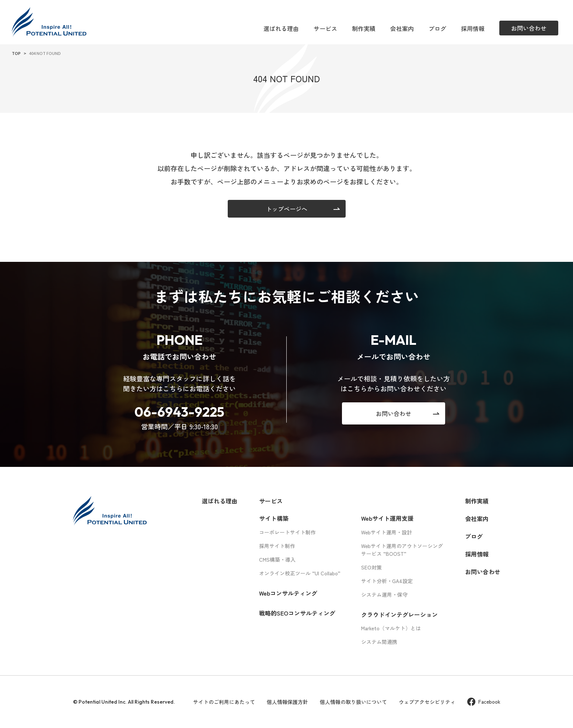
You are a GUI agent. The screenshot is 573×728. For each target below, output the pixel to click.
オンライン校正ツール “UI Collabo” (300, 573)
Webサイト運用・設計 (387, 532)
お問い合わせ (483, 572)
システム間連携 (379, 642)
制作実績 (364, 28)
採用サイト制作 (277, 546)
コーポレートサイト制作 (287, 532)
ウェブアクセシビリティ (427, 702)
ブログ (437, 28)
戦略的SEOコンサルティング (297, 613)
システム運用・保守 (384, 594)
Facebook (484, 702)
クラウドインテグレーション (399, 614)
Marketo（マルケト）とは (391, 628)
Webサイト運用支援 (387, 518)
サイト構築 (274, 518)
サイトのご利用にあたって (224, 702)
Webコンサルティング (288, 593)
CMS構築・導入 (277, 559)
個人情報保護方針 (287, 702)
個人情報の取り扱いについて (353, 702)
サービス (325, 28)
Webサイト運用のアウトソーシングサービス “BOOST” (402, 550)
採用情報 (473, 28)
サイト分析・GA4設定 (387, 581)
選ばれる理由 (281, 28)
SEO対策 (371, 567)
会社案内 (402, 28)
